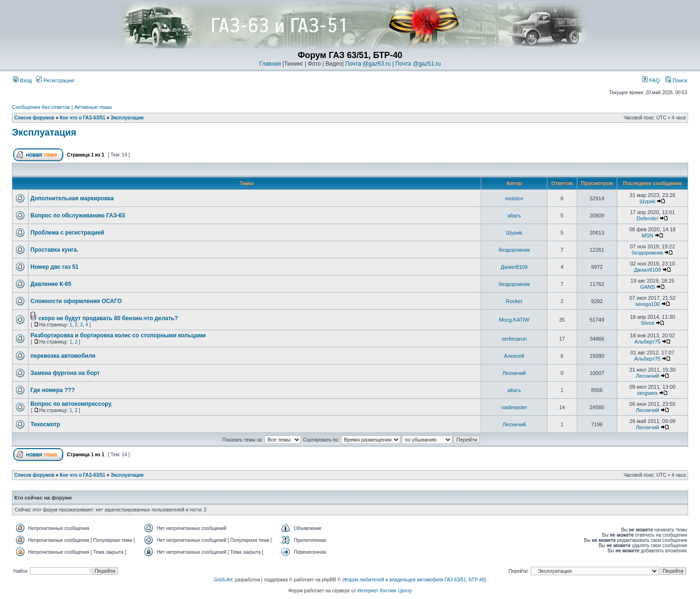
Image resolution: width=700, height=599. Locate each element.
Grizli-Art (223, 580)
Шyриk (647, 201)
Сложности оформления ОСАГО (76, 301)
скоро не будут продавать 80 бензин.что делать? (108, 318)
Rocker (514, 301)
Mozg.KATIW (514, 320)
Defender (647, 218)
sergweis (647, 393)
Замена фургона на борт (65, 373)
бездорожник (514, 250)
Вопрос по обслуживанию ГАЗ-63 (78, 216)
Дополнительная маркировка (72, 198)
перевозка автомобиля (63, 356)
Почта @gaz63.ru (368, 64)
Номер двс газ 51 (54, 267)
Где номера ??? (53, 390)
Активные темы (93, 107)
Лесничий (514, 373)
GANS (647, 287)
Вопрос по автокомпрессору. (71, 404)
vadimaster (514, 407)
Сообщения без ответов (41, 107)
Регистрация (55, 80)
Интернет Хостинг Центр (385, 591)
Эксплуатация (127, 118)
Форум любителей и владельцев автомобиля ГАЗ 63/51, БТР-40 (414, 580)
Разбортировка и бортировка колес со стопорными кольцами (118, 335)
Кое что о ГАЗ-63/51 (83, 118)
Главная (270, 64)
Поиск (676, 80)
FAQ (651, 80)
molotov (514, 198)
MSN (647, 236)
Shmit (647, 323)
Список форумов (34, 118)
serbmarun (514, 339)
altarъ (514, 216)
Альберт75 (647, 342)
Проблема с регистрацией (67, 233)
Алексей (514, 356)
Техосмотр (45, 424)
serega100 (647, 304)
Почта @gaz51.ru (418, 64)
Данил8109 (514, 267)
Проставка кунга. (54, 250)
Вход (22, 80)
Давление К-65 (51, 284)
